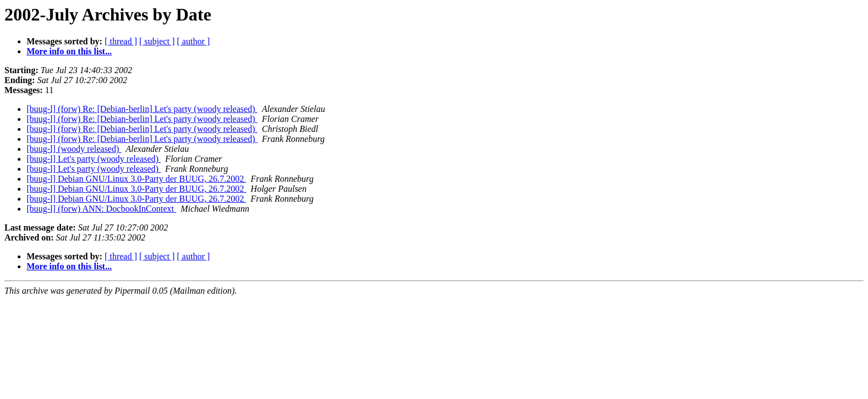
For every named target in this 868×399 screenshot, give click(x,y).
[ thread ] (121, 41)
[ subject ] (157, 41)
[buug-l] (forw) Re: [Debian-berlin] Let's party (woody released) (142, 109)
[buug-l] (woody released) (74, 149)
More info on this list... (69, 51)
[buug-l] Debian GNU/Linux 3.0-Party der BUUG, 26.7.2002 (136, 179)
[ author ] (194, 41)
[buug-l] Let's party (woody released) (94, 159)
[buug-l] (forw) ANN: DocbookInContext (101, 209)
